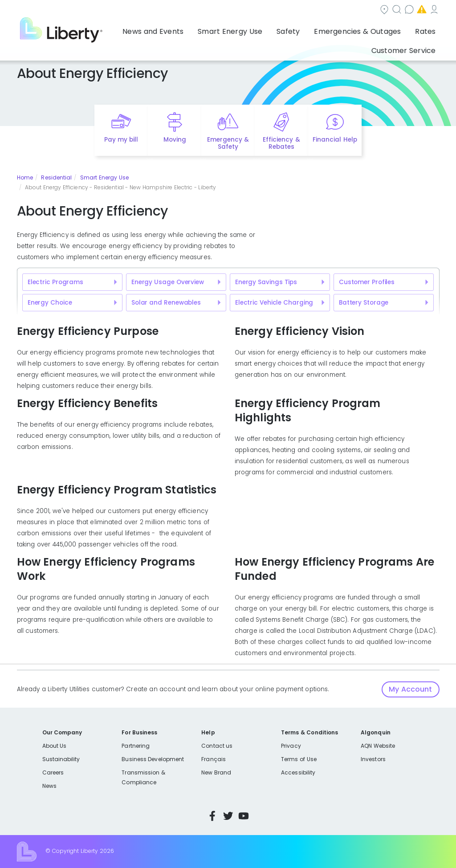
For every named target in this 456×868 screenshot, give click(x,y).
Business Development (153, 759)
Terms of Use (299, 759)
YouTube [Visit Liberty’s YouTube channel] (244, 816)
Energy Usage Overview (168, 282)
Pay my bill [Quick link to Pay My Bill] (121, 140)
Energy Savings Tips (266, 282)
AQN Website (378, 746)
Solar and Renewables (166, 303)
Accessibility (298, 772)
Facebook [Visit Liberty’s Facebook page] (212, 816)
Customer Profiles (367, 282)
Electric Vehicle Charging (274, 303)
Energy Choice (50, 303)
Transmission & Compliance (143, 777)
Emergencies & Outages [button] (300, 29)
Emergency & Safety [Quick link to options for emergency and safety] (228, 143)
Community (213, 10)
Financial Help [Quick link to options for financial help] (335, 140)
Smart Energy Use (104, 177)
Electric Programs (55, 282)
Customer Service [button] (406, 29)
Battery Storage (364, 303)
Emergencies (364, 10)
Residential (56, 177)
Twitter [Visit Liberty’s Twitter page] (228, 816)
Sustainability (61, 759)
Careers (53, 772)
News (49, 786)
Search (262, 10)
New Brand (216, 772)
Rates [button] (358, 29)
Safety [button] (241, 29)
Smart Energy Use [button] (192, 29)
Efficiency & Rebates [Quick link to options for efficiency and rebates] (281, 143)
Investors (373, 759)
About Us (55, 746)
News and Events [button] (127, 29)
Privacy (291, 746)
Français (213, 759)
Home (25, 177)
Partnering (136, 746)
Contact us (309, 10)
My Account (420, 10)
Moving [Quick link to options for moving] (175, 140)
